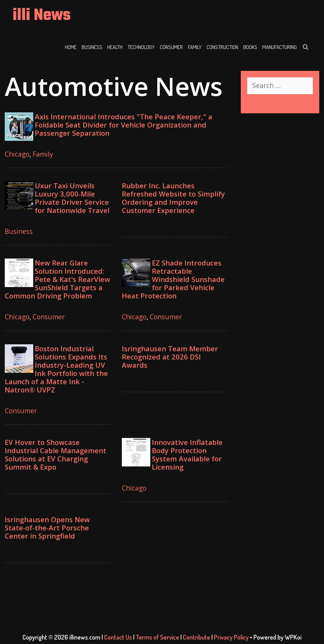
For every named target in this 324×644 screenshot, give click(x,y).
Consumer (171, 47)
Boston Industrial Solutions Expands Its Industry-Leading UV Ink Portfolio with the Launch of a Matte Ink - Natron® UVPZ (56, 369)
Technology (141, 47)
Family (195, 47)
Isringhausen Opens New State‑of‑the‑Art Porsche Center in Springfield (47, 528)
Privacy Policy (231, 637)
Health (115, 47)
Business (92, 47)
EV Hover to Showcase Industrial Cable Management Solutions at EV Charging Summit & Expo (56, 454)
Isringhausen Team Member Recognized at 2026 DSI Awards (170, 357)
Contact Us (118, 637)
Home (71, 47)
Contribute (196, 637)
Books (250, 47)
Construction (222, 47)
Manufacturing (280, 47)
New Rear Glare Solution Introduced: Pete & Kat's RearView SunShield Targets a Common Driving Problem (57, 279)
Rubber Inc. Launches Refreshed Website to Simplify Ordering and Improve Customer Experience (173, 198)
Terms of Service (157, 637)
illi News (42, 16)
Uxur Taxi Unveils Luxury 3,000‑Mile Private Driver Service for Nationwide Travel (72, 198)
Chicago (17, 154)
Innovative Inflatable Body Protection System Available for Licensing (187, 454)
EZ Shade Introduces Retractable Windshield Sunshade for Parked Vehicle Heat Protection (173, 279)
